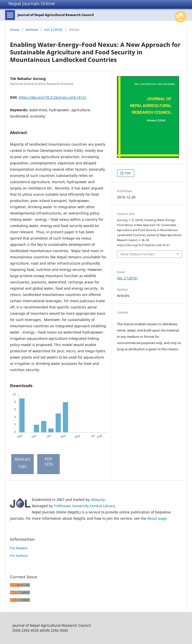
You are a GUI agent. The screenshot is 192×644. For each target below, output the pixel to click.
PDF (127, 173)
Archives (32, 30)
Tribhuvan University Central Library (84, 506)
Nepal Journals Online (32, 4)
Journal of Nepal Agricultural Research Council (56, 15)
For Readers (19, 548)
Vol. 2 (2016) (53, 30)
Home (15, 30)
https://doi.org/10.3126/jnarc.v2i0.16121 (53, 97)
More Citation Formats (137, 254)
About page (157, 518)
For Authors (19, 556)
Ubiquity (98, 500)
